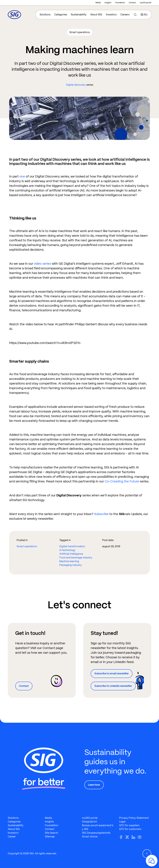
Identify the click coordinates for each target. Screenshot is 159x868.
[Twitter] (128, 837)
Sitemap (50, 837)
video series (42, 264)
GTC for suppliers (129, 825)
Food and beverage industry (76, 558)
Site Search (51, 833)
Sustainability (79, 15)
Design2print (89, 822)
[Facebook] (122, 837)
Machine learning (69, 561)
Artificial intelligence (71, 554)
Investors (111, 15)
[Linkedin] (135, 837)
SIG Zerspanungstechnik (96, 833)
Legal (122, 822)
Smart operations (27, 546)
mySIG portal (145, 3)
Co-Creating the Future (122, 481)
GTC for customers (130, 829)
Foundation (120, 3)
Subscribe (101, 514)
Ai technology (67, 550)
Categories (61, 15)
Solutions (45, 15)
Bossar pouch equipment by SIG (98, 827)
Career (12, 837)
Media (98, 3)
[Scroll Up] (147, 854)
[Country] (144, 15)
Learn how (94, 785)
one (22, 176)
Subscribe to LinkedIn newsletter (113, 686)
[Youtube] (141, 837)
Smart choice (90, 837)
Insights (108, 3)
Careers (125, 15)
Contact (132, 3)
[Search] (135, 15)
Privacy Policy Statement (134, 818)
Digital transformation (72, 546)
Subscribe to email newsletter (112, 673)
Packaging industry (71, 565)
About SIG (96, 15)
